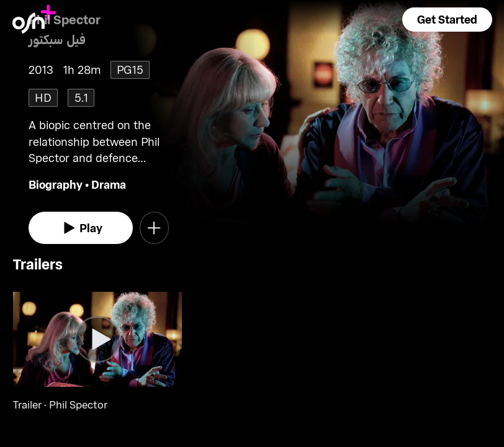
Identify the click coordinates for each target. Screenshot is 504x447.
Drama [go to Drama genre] (109, 184)
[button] (447, 20)
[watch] (81, 228)
